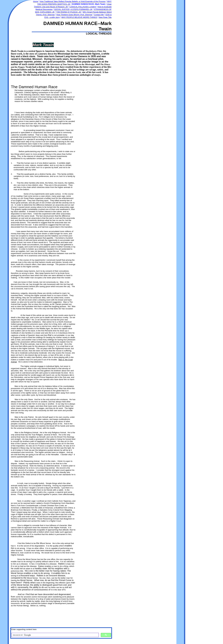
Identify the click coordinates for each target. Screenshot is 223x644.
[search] (55, 635)
